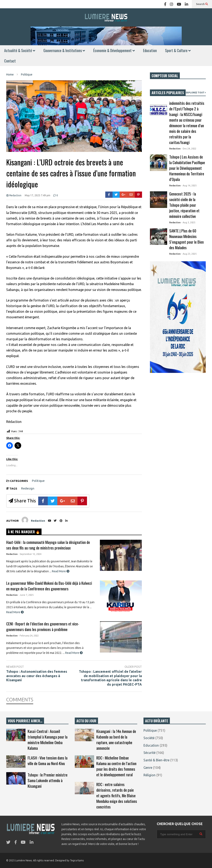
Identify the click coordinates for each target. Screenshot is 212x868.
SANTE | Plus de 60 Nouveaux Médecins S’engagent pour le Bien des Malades (186, 239)
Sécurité (150, 753)
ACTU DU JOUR (86, 721)
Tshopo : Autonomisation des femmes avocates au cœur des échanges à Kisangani (37, 676)
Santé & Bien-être (156, 760)
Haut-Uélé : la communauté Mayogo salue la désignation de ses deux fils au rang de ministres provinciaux (48, 545)
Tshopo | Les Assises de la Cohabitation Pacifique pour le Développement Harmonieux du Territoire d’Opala (187, 168)
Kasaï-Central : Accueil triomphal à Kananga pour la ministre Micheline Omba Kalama (48, 740)
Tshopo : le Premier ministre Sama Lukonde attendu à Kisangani (48, 780)
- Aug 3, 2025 (188, 222)
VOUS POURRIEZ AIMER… (25, 721)
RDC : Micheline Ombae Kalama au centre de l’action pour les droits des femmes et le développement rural (116, 766)
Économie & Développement (114, 50)
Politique (38, 481)
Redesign (28, 488)
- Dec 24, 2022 (189, 149)
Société (149, 738)
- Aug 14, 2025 (189, 186)
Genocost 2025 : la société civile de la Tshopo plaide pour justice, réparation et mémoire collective (184, 205)
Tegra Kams (77, 860)
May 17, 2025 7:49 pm (37, 195)
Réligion (150, 775)
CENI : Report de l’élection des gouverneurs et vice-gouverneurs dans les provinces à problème (43, 626)
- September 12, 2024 (30, 554)
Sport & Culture (178, 50)
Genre (148, 768)
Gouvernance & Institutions (64, 50)
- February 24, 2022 (29, 636)
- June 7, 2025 (26, 595)
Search (202, 4)
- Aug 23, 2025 (189, 254)
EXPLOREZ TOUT (196, 93)
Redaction (14, 195)
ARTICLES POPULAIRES (168, 93)
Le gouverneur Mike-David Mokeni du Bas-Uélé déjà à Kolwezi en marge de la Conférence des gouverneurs (49, 586)
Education (150, 50)
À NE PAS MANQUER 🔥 (24, 532)
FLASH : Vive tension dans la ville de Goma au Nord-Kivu (48, 761)
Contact (10, 61)
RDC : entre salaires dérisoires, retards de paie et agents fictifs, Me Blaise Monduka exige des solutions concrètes (117, 795)
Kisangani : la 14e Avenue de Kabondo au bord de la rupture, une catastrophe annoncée (116, 740)
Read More (61, 571)
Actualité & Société (20, 50)
